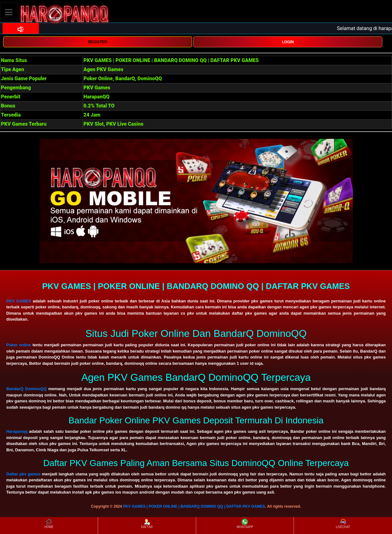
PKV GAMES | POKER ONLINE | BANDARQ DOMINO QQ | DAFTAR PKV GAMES (194, 506)
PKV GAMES (19, 301)
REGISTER (98, 42)
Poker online (19, 345)
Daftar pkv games (24, 474)
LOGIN (288, 42)
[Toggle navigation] (9, 12)
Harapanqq (17, 431)
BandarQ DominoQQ (26, 389)
